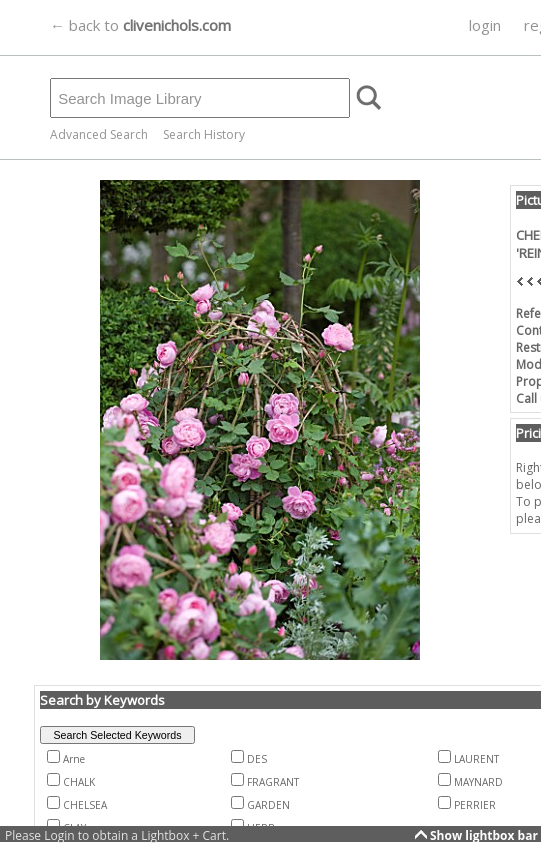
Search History (204, 134)
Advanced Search (99, 134)
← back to (140, 25)
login (485, 25)
